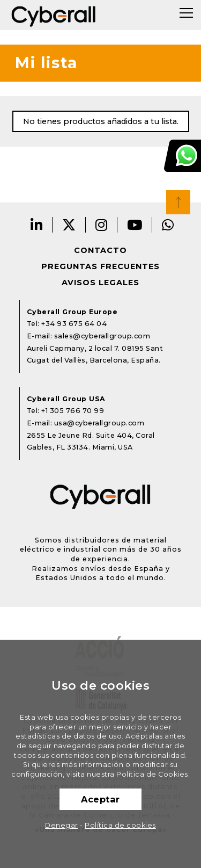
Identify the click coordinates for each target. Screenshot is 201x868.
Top (178, 202)
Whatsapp (168, 225)
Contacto (100, 250)
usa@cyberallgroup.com (99, 423)
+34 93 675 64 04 (74, 324)
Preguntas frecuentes (100, 266)
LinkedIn (37, 225)
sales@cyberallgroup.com (102, 336)
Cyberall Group (54, 15)
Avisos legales (100, 283)
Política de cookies (120, 825)
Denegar (62, 825)
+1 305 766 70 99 (73, 411)
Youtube (135, 225)
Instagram (102, 225)
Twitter (69, 225)
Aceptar (100, 799)
